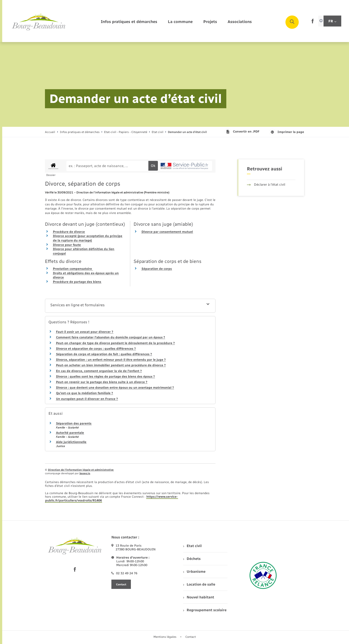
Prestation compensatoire (73, 269)
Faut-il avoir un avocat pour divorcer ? (85, 332)
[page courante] (187, 132)
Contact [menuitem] (191, 637)
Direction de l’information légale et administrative (81, 470)
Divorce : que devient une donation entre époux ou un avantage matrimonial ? (115, 388)
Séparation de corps (157, 269)
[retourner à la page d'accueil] (39, 22)
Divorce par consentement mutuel (167, 232)
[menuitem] (129, 22)
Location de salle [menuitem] (199, 584)
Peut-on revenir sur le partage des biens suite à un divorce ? (102, 382)
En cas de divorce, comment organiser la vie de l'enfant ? (99, 371)
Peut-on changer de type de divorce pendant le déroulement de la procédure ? (115, 343)
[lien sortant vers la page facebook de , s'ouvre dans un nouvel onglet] (313, 22)
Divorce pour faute (67, 245)
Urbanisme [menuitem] (194, 572)
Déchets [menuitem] (192, 559)
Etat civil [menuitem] (192, 546)
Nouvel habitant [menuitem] (199, 597)
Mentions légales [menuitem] (165, 637)
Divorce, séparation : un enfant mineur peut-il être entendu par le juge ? (111, 360)
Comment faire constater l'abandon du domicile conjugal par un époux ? (111, 337)
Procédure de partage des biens (77, 282)
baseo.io (85, 473)
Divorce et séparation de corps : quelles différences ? (96, 349)
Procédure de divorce (69, 232)
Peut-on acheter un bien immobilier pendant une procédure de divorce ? (111, 365)
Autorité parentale (70, 433)
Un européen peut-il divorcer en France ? (87, 399)
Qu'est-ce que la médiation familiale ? (84, 393)
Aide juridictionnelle (71, 442)
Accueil (50, 132)
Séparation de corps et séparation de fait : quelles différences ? (104, 354)
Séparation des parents (74, 423)
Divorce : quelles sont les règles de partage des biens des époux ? (105, 377)
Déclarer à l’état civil (266, 185)
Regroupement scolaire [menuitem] (205, 610)
